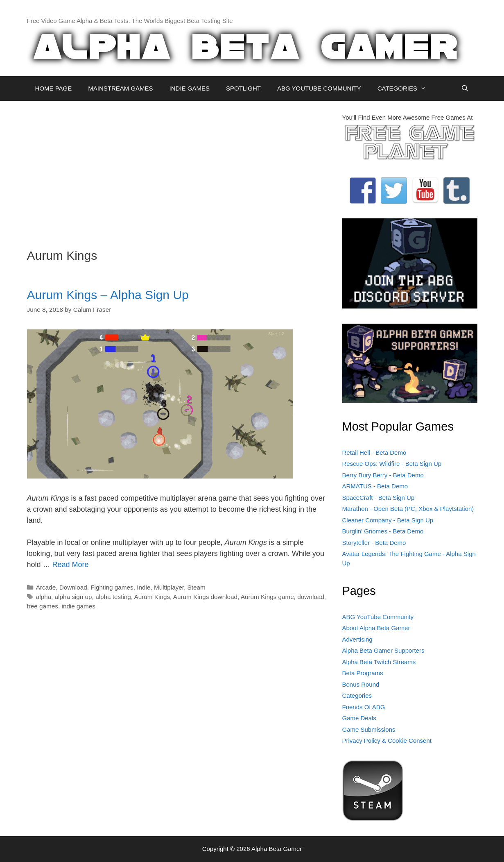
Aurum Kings (152, 597)
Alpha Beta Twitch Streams (379, 662)
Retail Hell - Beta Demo (374, 453)
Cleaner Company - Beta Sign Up (388, 520)
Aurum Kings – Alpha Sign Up (108, 295)
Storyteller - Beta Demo (374, 543)
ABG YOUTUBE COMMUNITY (319, 88)
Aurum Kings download (205, 597)
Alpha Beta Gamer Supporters (383, 650)
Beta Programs (363, 673)
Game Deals (359, 718)
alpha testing (113, 597)
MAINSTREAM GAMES (120, 88)
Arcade (46, 587)
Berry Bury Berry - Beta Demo (383, 475)
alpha (44, 597)
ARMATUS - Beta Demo (375, 486)
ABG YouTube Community (378, 617)
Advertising (357, 639)
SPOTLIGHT (243, 88)
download (311, 597)
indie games (79, 606)
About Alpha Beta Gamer (376, 628)
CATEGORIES (406, 88)
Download (73, 587)
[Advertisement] (179, 170)
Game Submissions (369, 729)
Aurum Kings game (267, 597)
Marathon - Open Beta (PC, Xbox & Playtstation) (408, 509)
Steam (197, 587)
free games (43, 606)
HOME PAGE (54, 88)
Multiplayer (169, 587)
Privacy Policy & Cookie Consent (387, 741)
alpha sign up (73, 597)
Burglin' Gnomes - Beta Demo (383, 531)
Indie (144, 587)
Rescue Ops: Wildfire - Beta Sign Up (392, 464)
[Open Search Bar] (465, 88)
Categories (357, 695)
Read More (71, 565)
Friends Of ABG (364, 707)
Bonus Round (361, 684)
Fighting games (112, 587)
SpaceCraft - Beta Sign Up (379, 498)
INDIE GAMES (190, 88)
